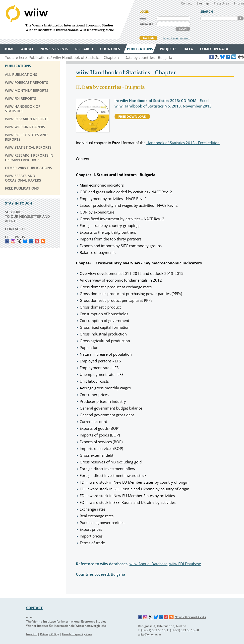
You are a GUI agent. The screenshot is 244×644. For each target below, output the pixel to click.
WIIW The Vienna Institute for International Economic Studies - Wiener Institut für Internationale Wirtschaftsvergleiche (67, 20)
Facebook (7, 241)
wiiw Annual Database (148, 564)
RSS (43, 241)
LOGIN (183, 29)
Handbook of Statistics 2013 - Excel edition (183, 143)
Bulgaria (118, 574)
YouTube (37, 241)
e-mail (144, 18)
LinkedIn (31, 241)
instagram (13, 241)
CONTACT (34, 608)
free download (132, 116)
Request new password (176, 38)
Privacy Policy (49, 634)
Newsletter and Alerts (190, 617)
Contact (186, 3)
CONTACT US (16, 229)
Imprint (239, 3)
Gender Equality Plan (77, 634)
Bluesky (25, 241)
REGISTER (148, 38)
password (146, 24)
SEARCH (241, 18)
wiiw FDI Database (185, 564)
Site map (203, 3)
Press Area (221, 3)
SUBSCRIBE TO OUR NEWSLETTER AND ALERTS (27, 216)
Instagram (145, 617)
